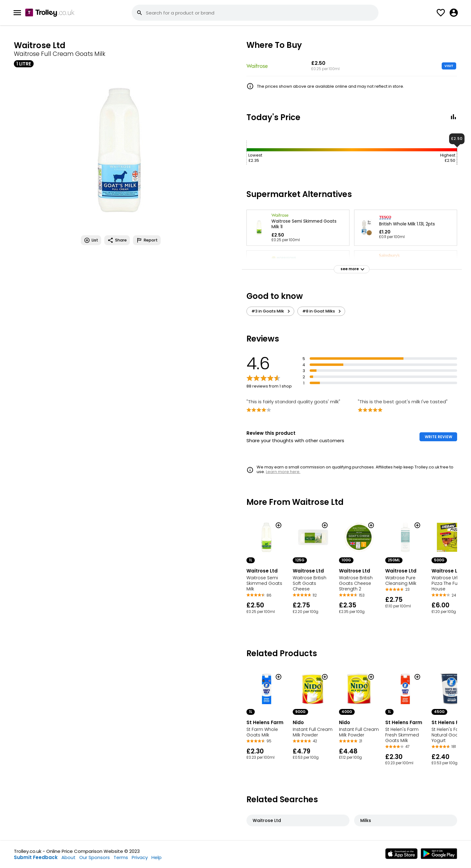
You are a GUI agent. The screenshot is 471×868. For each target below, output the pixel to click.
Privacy (140, 857)
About (68, 857)
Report (147, 240)
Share (117, 240)
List (91, 240)
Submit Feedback (36, 857)
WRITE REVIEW (438, 437)
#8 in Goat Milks (322, 311)
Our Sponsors (95, 857)
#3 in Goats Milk (272, 311)
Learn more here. (283, 472)
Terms (121, 857)
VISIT (449, 66)
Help (157, 857)
